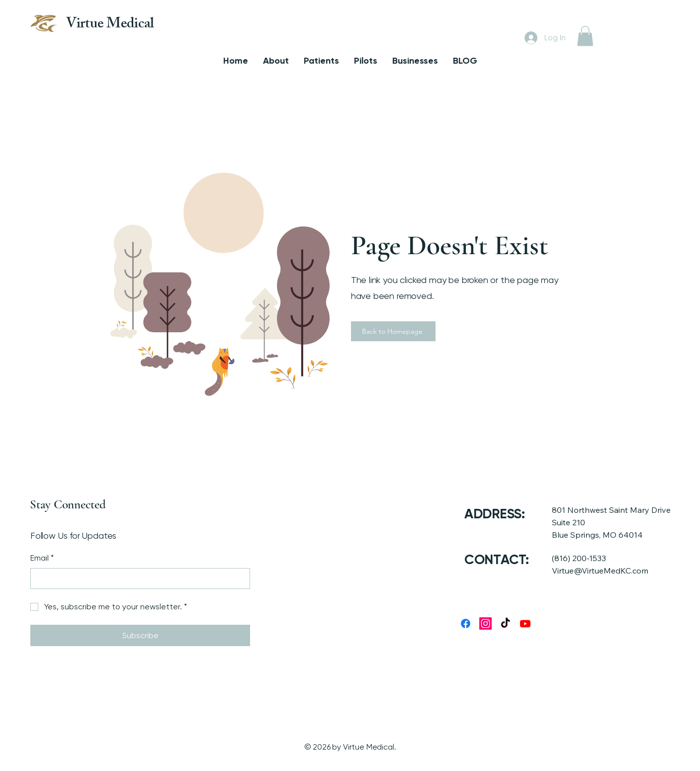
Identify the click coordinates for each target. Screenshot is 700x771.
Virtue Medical (110, 25)
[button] (585, 36)
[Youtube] (525, 624)
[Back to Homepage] (393, 331)
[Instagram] (485, 624)
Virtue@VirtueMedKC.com (600, 571)
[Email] (137, 578)
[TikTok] (505, 624)
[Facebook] (466, 624)
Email (42, 558)
